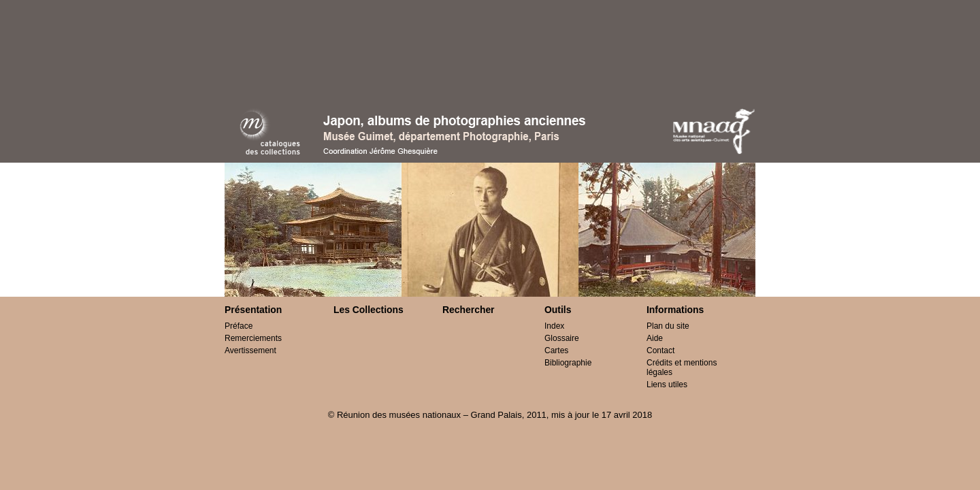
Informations (675, 310)
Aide (655, 338)
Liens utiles (667, 385)
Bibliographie (568, 363)
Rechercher (469, 310)
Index (554, 326)
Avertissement (250, 350)
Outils (558, 310)
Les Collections (369, 310)
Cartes (556, 350)
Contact (660, 350)
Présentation (253, 310)
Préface (239, 326)
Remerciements (253, 338)
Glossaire (562, 338)
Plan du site (668, 326)
